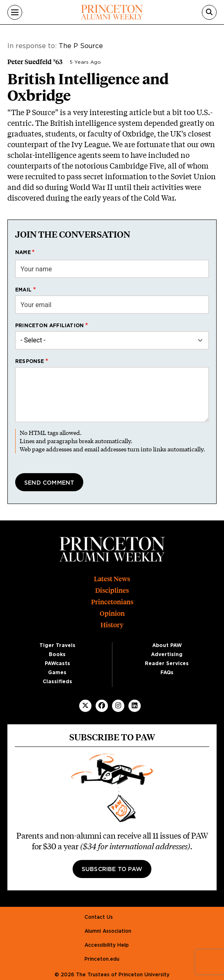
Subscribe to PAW (112, 869)
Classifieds (57, 682)
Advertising (167, 654)
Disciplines (112, 591)
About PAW (167, 645)
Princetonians (112, 602)
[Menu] (15, 12)
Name (23, 252)
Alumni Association (108, 931)
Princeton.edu (102, 959)
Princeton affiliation (49, 326)
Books (57, 654)
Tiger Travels (57, 645)
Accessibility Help (107, 945)
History (112, 625)
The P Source (81, 46)
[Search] (209, 12)
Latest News (112, 579)
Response (30, 361)
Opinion (112, 614)
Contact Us (99, 917)
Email (23, 290)
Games (57, 673)
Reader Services (167, 663)
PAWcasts (57, 663)
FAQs (167, 673)
